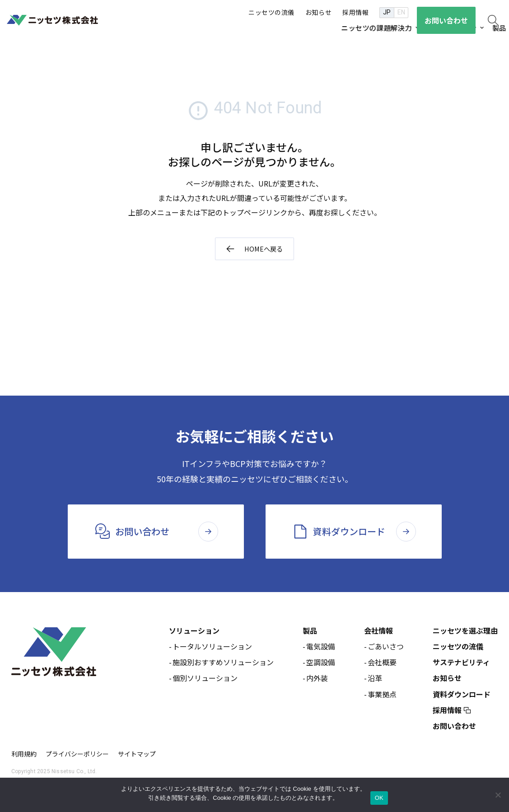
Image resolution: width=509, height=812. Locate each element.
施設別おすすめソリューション (223, 663)
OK (379, 798)
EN (401, 12)
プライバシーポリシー (77, 755)
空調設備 (321, 663)
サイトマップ (137, 755)
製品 (310, 632)
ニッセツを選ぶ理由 (465, 632)
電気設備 (321, 648)
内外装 (317, 679)
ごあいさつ (386, 648)
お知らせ (447, 679)
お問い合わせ (454, 727)
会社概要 (382, 663)
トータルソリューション (212, 648)
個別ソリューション (205, 679)
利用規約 (24, 755)
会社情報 (378, 632)
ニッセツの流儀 (458, 648)
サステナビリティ (461, 663)
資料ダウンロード (462, 695)
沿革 (375, 679)
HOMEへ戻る (263, 249)
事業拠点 (382, 695)
